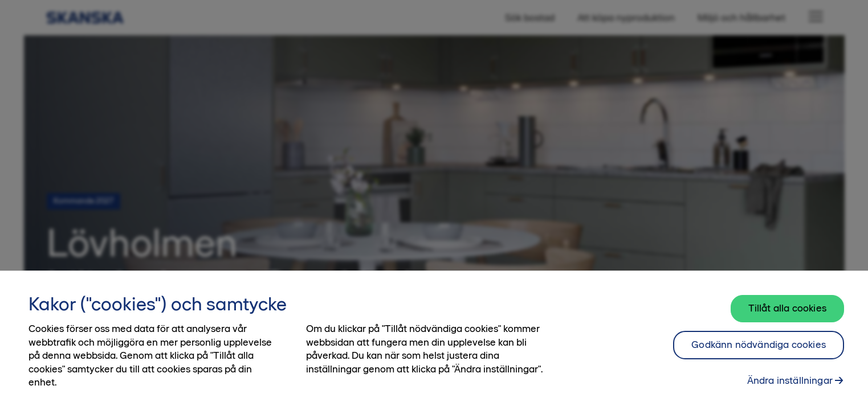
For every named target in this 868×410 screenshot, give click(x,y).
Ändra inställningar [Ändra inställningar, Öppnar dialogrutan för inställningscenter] (790, 386)
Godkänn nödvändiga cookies (759, 350)
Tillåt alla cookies (787, 314)
